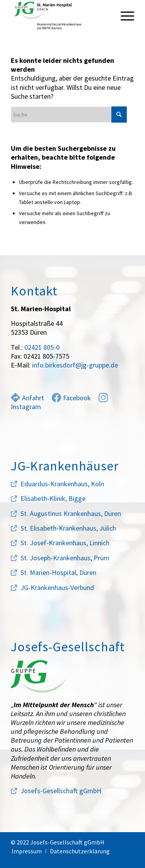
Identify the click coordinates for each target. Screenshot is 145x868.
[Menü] (124, 15)
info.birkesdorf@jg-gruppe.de (75, 365)
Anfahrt (27, 398)
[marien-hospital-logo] (60, 15)
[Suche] (69, 115)
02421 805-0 (42, 347)
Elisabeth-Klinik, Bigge (53, 498)
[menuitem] (124, 15)
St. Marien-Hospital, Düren (58, 572)
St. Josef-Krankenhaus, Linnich (65, 543)
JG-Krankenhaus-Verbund (57, 587)
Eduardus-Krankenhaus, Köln (62, 484)
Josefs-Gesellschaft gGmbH (61, 791)
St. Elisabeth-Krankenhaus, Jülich (68, 528)
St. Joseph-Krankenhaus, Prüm (65, 558)
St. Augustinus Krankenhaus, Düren (71, 513)
